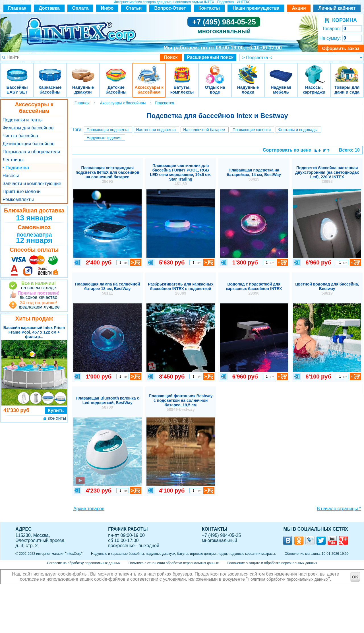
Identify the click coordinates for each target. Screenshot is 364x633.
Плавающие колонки (252, 130)
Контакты (209, 8)
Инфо (107, 8)
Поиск (171, 57)
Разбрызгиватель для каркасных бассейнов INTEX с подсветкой (181, 289)
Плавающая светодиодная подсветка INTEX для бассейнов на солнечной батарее (107, 175)
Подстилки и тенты (22, 120)
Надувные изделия (104, 138)
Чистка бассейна (20, 136)
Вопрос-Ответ (170, 8)
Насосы (11, 176)
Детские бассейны (116, 71)
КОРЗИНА (343, 20)
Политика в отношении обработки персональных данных (174, 563)
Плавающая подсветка (107, 130)
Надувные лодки (248, 71)
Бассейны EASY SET (17, 71)
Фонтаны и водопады (298, 130)
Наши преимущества (256, 8)
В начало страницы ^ (339, 509)
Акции (299, 8)
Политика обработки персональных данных (288, 579)
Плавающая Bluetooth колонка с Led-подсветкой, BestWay (107, 403)
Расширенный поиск (210, 57)
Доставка (49, 8)
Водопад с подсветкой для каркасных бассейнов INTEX (254, 289)
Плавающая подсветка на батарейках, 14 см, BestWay (254, 175)
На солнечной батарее (204, 130)
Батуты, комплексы (182, 71)
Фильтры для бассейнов (28, 128)
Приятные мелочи (22, 192)
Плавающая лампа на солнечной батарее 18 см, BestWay (107, 289)
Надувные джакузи (83, 71)
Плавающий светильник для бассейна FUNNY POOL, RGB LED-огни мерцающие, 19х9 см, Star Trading (181, 175)
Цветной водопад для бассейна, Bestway (327, 289)
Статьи (134, 8)
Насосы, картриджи (314, 71)
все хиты (57, 418)
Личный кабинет (337, 8)
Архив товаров (89, 509)
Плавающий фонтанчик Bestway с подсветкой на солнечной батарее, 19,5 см (181, 403)
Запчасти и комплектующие (32, 184)
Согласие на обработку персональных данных (84, 563)
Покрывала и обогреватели (31, 152)
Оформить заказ (341, 48)
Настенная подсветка (156, 130)
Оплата (80, 8)
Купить (56, 410)
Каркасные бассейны (50, 71)
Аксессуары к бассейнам (149, 71)
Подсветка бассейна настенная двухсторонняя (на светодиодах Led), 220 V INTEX (327, 175)
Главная (17, 8)
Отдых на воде (215, 71)
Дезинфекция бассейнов (29, 144)
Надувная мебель (281, 71)
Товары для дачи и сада (347, 71)
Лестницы (13, 160)
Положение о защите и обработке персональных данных (272, 563)
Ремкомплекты (18, 199)
